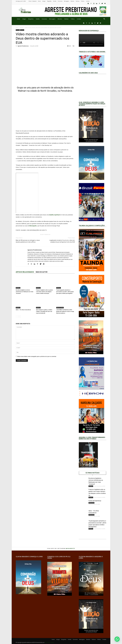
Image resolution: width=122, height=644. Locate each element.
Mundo (22, 28)
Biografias (49, 1)
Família (55, 1)
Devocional (91, 503)
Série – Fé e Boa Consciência (23, 310)
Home (39, 1)
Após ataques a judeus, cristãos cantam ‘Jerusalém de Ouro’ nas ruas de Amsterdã (44, 311)
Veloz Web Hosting (49, 642)
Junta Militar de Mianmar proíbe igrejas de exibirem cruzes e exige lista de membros (65, 311)
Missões (72, 1)
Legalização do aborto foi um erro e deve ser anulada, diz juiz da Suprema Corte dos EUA (62, 241)
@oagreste (70, 548)
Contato (88, 1)
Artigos (44, 1)
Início (17, 28)
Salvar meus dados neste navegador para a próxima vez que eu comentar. (37, 356)
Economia (60, 1)
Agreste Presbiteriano (23, 46)
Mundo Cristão (60, 308)
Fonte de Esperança (95, 501)
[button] (104, 19)
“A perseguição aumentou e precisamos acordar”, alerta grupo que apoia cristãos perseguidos (65, 292)
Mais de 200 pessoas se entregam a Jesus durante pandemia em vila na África (28, 241)
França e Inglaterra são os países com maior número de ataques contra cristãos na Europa (44, 292)
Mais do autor (42, 272)
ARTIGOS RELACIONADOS (25, 272)
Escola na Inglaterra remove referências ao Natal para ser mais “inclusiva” (24, 292)
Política (83, 1)
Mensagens (67, 1)
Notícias (78, 1)
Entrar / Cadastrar (33, 1)
